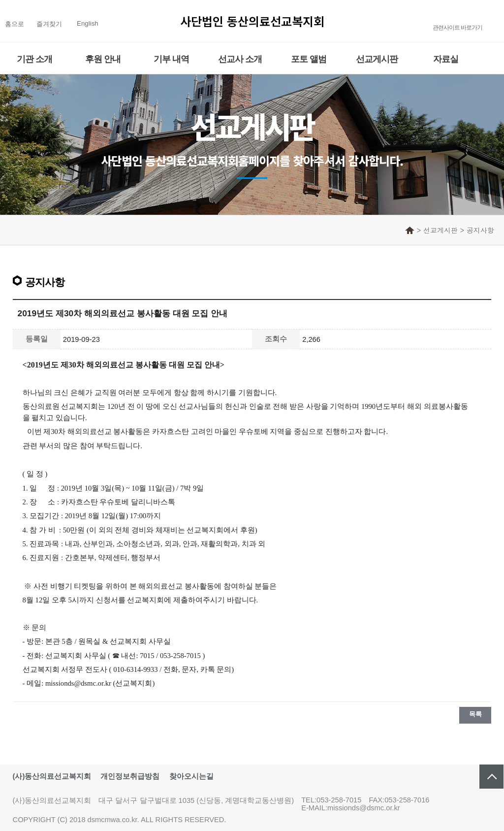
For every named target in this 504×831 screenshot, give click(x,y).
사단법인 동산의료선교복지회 (252, 21)
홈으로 (15, 24)
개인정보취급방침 (130, 776)
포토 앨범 (309, 59)
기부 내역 (171, 59)
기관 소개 (34, 59)
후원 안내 (103, 59)
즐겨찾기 (49, 24)
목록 (475, 714)
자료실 (446, 59)
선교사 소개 (240, 59)
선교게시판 (377, 59)
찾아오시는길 (191, 776)
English (88, 23)
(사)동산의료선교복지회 (52, 776)
